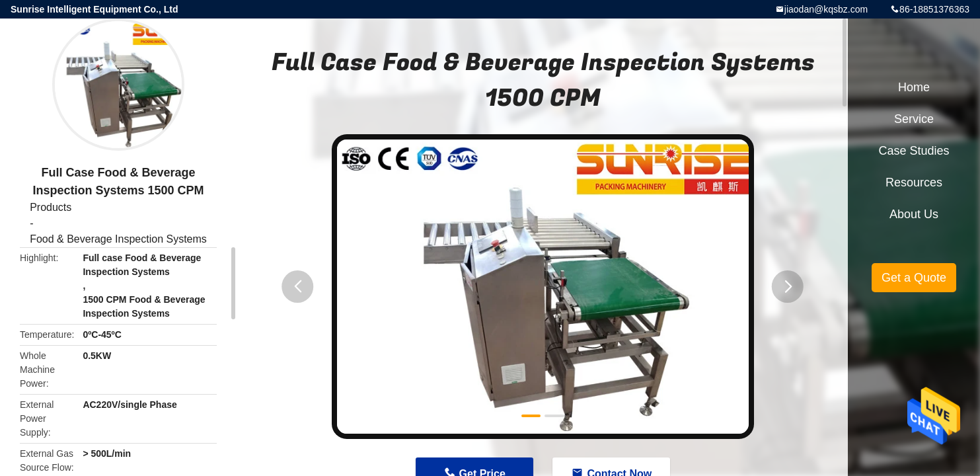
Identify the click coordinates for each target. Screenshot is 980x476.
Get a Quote (914, 278)
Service (914, 119)
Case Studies (914, 151)
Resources (914, 182)
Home (914, 87)
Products (51, 207)
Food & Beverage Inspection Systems (118, 239)
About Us (914, 214)
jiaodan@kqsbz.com (826, 9)
